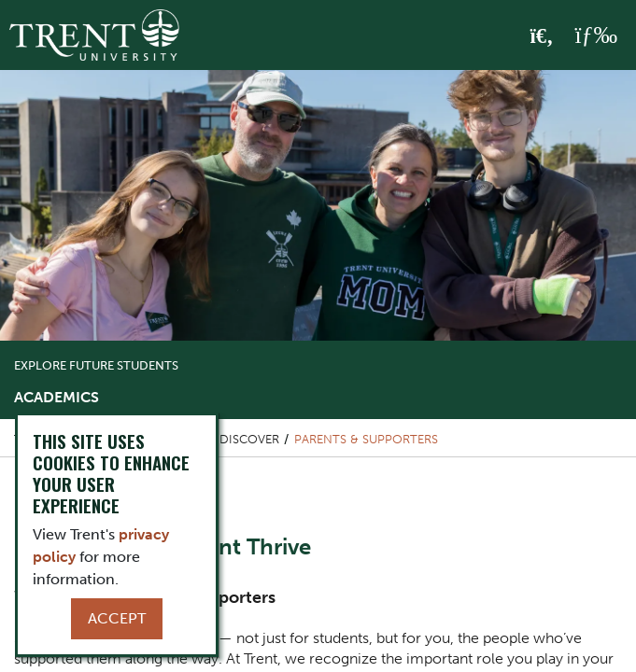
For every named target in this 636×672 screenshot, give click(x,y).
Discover (249, 439)
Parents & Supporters (366, 439)
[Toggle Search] (542, 36)
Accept (117, 618)
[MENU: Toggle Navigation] (596, 35)
